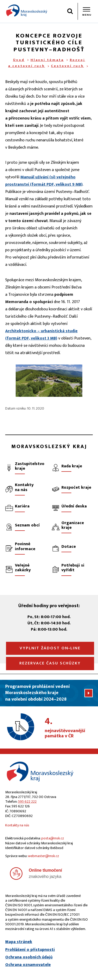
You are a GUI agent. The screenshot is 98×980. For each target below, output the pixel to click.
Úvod (19, 60)
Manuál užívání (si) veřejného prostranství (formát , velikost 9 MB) (44, 181)
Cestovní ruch (67, 66)
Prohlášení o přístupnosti (30, 950)
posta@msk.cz (53, 838)
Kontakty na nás (17, 825)
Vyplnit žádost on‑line (50, 648)
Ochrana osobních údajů (29, 957)
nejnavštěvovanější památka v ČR (69, 728)
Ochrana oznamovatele (28, 965)
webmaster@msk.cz (44, 856)
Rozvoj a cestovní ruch (47, 63)
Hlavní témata (47, 60)
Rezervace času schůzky (50, 663)
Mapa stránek (19, 942)
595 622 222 (27, 802)
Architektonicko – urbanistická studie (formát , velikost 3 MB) (41, 335)
